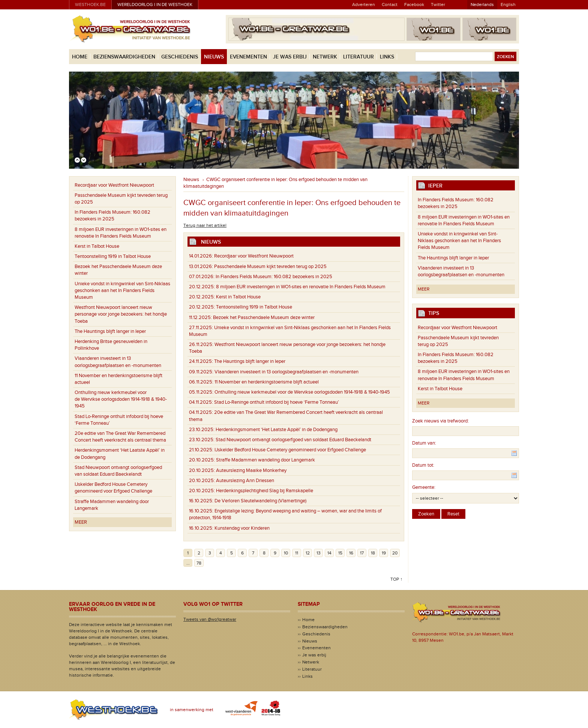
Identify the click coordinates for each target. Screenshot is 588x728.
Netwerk (325, 57)
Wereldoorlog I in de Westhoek (155, 4)
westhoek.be (90, 4)
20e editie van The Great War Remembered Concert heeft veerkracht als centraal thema (120, 437)
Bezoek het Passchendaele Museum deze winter (118, 270)
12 (308, 553)
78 (199, 563)
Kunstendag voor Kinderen (229, 528)
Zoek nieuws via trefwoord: (440, 421)
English (508, 4)
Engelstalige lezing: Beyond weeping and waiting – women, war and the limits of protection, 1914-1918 (285, 514)
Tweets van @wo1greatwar (210, 619)
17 (362, 553)
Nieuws (214, 57)
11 (297, 553)
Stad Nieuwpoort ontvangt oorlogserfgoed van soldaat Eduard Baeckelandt (118, 471)
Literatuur (358, 57)
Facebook (414, 4)
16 (351, 553)
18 (373, 553)
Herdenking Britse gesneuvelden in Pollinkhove (111, 345)
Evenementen (248, 57)
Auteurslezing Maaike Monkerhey (238, 470)
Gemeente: (424, 487)
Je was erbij (290, 57)
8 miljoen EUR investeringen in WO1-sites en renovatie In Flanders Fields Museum (121, 233)
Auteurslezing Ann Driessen (232, 481)
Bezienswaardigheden (124, 57)
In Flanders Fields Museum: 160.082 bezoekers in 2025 (112, 216)
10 (286, 553)
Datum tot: (423, 465)
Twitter (438, 4)
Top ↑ (396, 579)
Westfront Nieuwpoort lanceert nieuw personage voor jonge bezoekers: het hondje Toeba (121, 314)
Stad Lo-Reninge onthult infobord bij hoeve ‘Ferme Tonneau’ (119, 420)
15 (340, 553)
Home (80, 57)
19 (384, 553)
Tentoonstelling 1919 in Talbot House (113, 256)
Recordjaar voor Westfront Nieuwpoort (114, 185)
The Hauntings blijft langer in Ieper (110, 331)
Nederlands (482, 4)
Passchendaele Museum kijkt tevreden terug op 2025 (121, 199)
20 (395, 553)
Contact (390, 4)
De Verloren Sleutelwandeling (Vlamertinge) (248, 501)
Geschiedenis (180, 57)
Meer (81, 522)
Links (387, 57)
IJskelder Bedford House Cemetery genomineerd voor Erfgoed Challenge (113, 488)
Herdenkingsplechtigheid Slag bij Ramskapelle (251, 491)
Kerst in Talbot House (97, 246)
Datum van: (424, 443)
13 (319, 553)
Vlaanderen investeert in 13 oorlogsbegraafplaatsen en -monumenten (118, 362)
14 (329, 553)
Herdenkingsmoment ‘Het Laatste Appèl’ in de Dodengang (120, 454)
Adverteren (364, 4)
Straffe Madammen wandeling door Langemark (112, 505)
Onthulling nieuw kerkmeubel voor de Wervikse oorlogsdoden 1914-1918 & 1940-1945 (121, 399)
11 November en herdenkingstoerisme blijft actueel (118, 379)
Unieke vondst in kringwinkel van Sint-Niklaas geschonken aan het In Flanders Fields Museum (122, 291)
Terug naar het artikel (205, 225)
